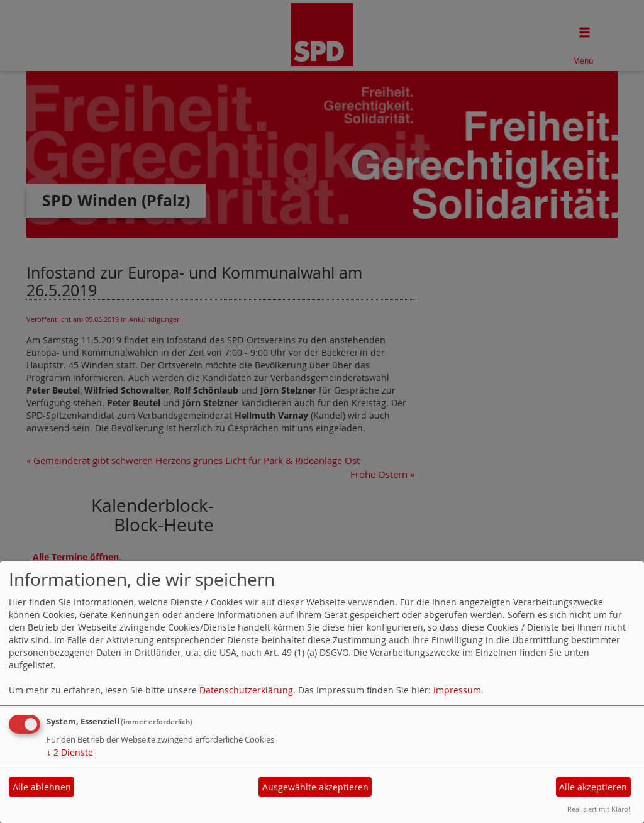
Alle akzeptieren (593, 787)
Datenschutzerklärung (246, 690)
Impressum (457, 690)
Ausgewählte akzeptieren (315, 787)
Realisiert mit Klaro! (599, 809)
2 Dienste (70, 752)
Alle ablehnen (42, 787)
